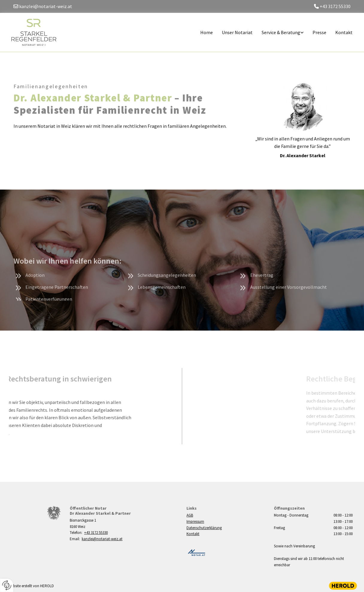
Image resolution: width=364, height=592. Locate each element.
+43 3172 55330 (96, 533)
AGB (190, 515)
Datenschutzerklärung (204, 528)
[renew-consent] (7, 585)
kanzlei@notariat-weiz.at (102, 539)
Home (207, 32)
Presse (319, 32)
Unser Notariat (237, 32)
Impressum (195, 521)
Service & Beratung (281, 32)
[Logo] (36, 32)
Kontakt (344, 32)
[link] (278, 32)
